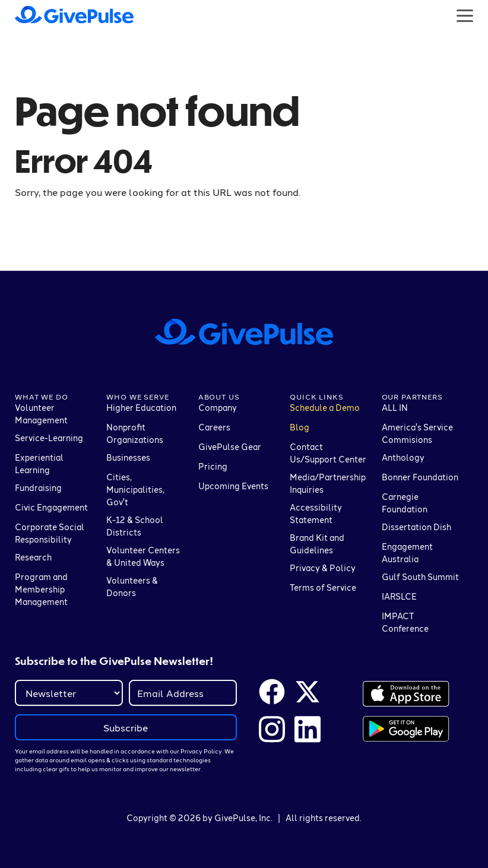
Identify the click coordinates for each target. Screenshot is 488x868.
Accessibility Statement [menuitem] (316, 514)
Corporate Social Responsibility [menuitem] (50, 533)
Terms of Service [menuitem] (323, 587)
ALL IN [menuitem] (395, 408)
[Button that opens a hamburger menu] (465, 15)
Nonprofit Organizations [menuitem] (135, 433)
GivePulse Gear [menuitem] (230, 447)
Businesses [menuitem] (128, 457)
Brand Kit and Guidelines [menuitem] (317, 544)
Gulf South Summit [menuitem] (420, 577)
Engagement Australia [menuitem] (407, 553)
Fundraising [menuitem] (38, 488)
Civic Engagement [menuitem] (51, 507)
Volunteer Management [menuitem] (41, 414)
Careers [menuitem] (214, 427)
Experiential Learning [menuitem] (39, 464)
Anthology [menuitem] (403, 457)
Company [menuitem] (218, 408)
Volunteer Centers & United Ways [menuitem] (143, 556)
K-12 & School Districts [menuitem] (135, 526)
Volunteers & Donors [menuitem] (132, 587)
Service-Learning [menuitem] (49, 438)
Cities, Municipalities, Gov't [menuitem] (135, 490)
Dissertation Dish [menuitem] (416, 527)
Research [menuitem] (33, 557)
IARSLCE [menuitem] (399, 596)
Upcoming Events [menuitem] (233, 486)
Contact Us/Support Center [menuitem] (328, 453)
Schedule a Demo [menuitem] (325, 408)
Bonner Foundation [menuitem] (420, 477)
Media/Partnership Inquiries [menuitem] (328, 483)
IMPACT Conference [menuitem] (405, 622)
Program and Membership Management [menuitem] (41, 589)
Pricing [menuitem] (213, 466)
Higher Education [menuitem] (141, 408)
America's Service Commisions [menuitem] (417, 433)
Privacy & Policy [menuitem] (323, 568)
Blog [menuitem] (300, 427)
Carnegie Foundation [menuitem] (405, 503)
